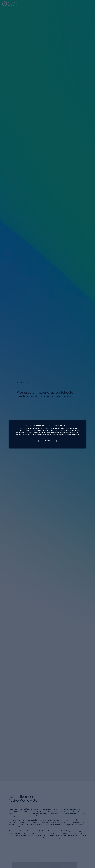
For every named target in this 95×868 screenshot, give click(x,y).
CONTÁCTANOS (68, 4)
